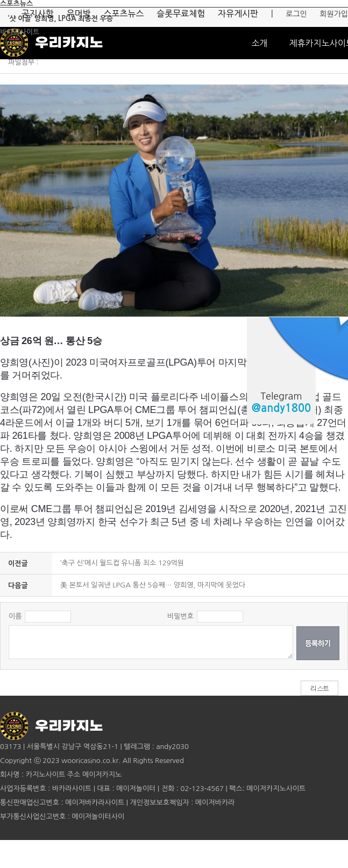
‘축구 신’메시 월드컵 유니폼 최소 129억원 (122, 563)
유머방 (78, 13)
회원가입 (334, 14)
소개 (259, 43)
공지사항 (38, 13)
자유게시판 (238, 13)
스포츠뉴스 (123, 13)
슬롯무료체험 (181, 13)
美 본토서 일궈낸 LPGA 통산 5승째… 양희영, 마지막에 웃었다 (153, 585)
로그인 (296, 14)
